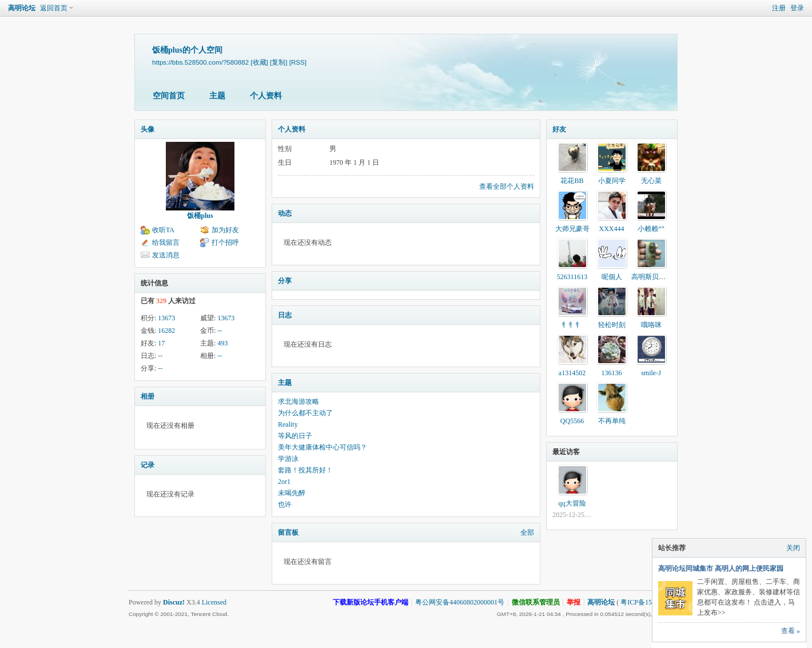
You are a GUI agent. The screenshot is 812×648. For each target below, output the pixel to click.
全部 (527, 532)
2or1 (284, 482)
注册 (779, 8)
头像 (148, 129)
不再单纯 (612, 421)
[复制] (278, 62)
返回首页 (54, 8)
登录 (797, 8)
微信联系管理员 (536, 602)
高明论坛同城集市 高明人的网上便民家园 (721, 569)
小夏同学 (612, 181)
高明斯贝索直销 (655, 277)
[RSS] (298, 62)
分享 (285, 281)
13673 (166, 318)
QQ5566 (572, 421)
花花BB (572, 181)
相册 (148, 396)
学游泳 (288, 459)
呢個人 (612, 277)
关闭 (793, 548)
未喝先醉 (292, 493)
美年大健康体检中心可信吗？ (323, 447)
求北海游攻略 (298, 401)
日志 (285, 315)
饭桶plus (200, 216)
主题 (217, 96)
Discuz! (174, 602)
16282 (166, 331)
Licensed (214, 602)
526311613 (572, 277)
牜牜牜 (572, 325)
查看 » (791, 631)
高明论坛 (22, 8)
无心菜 (651, 181)
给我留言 (166, 242)
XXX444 (612, 229)
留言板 (288, 532)
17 (161, 343)
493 (222, 343)
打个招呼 (225, 242)
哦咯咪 (651, 325)
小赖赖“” (651, 229)
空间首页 (169, 96)
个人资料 (266, 96)
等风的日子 (295, 436)
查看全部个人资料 (507, 186)
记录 (148, 465)
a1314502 (572, 373)
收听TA (163, 230)
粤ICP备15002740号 (650, 602)
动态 (285, 213)
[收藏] (259, 62)
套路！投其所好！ (305, 470)
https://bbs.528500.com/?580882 (200, 62)
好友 (559, 129)
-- (220, 331)
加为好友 (225, 230)
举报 (574, 602)
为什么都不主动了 (305, 413)
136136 (612, 373)
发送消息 (166, 255)
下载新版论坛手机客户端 (371, 602)
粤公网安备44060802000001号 (460, 602)
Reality (288, 424)
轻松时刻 (612, 325)
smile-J (651, 373)
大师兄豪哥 (572, 229)
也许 (285, 504)
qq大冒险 (572, 503)
